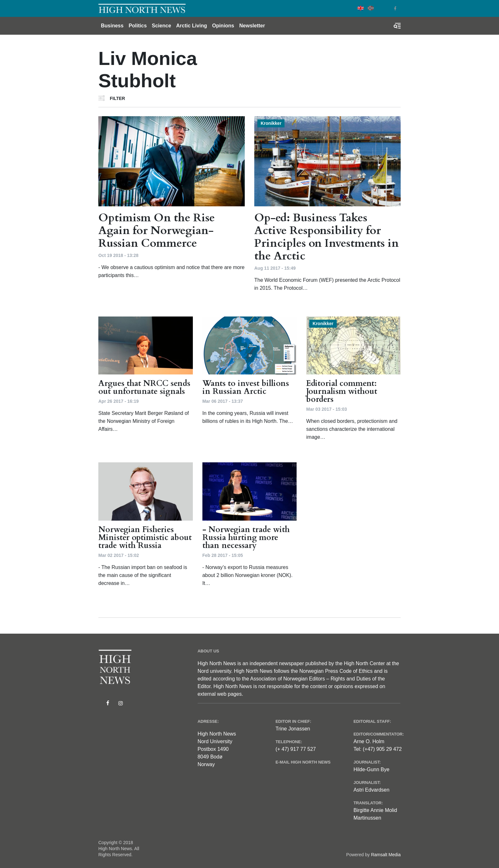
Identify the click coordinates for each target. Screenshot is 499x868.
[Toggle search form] (397, 26)
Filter (117, 98)
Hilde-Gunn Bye (372, 769)
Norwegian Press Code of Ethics (336, 671)
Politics (138, 26)
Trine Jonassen (293, 729)
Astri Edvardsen (372, 790)
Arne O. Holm (369, 741)
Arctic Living (192, 26)
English (361, 8)
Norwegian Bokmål (371, 8)
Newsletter (252, 26)
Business (112, 26)
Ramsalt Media (386, 855)
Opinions (223, 26)
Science (161, 26)
